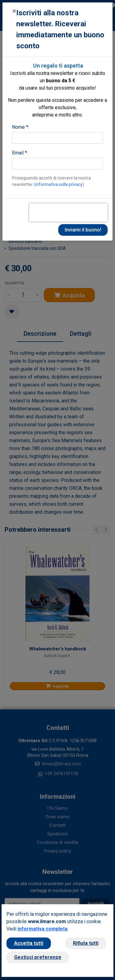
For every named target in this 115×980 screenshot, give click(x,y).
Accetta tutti (29, 943)
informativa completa (42, 929)
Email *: (20, 153)
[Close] (14, 11)
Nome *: (21, 127)
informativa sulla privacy (59, 184)
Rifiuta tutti (86, 943)
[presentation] (68, 213)
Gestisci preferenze (38, 957)
